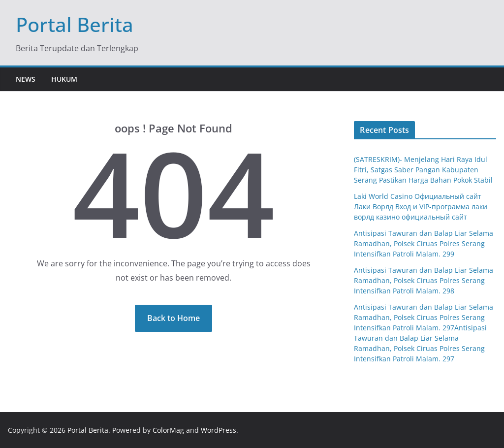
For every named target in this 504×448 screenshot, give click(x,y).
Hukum (64, 79)
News (26, 79)
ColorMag (168, 430)
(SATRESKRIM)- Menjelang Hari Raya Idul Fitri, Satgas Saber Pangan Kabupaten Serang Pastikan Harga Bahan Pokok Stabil (423, 170)
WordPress (219, 430)
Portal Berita (75, 24)
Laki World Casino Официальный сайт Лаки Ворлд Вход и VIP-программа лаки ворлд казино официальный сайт (421, 207)
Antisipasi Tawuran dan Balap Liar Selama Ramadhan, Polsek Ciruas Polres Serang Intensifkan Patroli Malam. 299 (424, 243)
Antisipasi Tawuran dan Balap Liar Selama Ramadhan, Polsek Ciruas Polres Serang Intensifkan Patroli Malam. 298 (424, 280)
